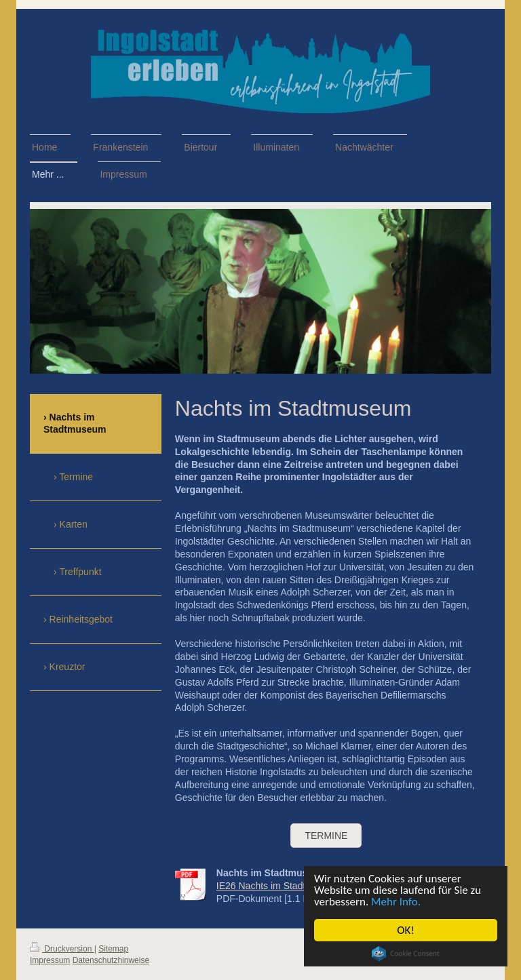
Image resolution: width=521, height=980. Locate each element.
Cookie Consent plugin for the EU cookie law (406, 954)
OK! (406, 930)
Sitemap (113, 949)
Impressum (50, 960)
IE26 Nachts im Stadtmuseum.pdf (287, 886)
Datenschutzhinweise (111, 960)
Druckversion (62, 949)
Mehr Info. (396, 902)
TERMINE (326, 836)
